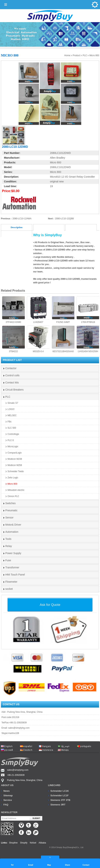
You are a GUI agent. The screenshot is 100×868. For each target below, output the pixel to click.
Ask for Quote (50, 605)
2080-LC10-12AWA (22, 219)
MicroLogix (13, 447)
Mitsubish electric (16, 490)
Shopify (24, 843)
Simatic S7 (13, 403)
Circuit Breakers (14, 390)
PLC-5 (11, 440)
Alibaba (42, 843)
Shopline (13, 843)
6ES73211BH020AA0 (63, 339)
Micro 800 (94, 55)
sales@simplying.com (19, 728)
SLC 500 (12, 428)
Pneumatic (11, 510)
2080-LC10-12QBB (64, 219)
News (6, 791)
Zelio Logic (13, 478)
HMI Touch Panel (15, 575)
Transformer (12, 567)
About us (7, 785)
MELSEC (12, 415)
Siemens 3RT (58, 805)
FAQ (6, 805)
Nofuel (33, 843)
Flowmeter (11, 582)
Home (67, 55)
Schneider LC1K (60, 791)
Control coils (12, 375)
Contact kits (12, 383)
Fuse (8, 560)
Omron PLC (13, 496)
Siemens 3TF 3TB (60, 800)
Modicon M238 (15, 459)
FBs (9, 422)
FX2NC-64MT (63, 310)
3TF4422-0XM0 (13, 310)
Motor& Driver (13, 525)
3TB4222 (13, 339)
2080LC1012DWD (60, 153)
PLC (85, 55)
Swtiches (10, 503)
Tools (8, 539)
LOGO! (11, 409)
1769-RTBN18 (88, 310)
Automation (12, 532)
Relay (9, 546)
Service (8, 800)
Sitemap (8, 795)
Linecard (54, 785)
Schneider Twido (16, 471)
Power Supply (13, 553)
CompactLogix (15, 453)
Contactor (11, 368)
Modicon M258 (15, 465)
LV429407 (38, 310)
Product (76, 55)
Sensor (9, 518)
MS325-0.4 (38, 339)
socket (9, 589)
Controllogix (13, 434)
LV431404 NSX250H (88, 339)
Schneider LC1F (60, 795)
